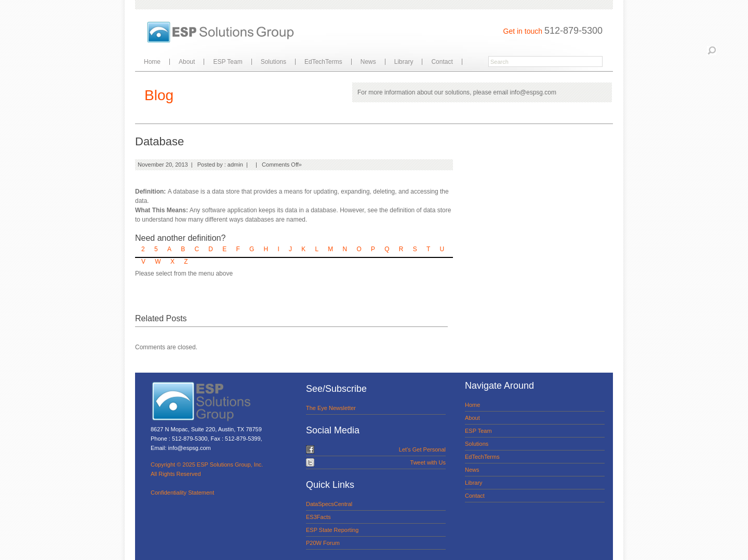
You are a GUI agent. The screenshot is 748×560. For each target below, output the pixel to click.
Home (152, 62)
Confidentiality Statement (182, 493)
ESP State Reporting (332, 530)
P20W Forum (323, 543)
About (187, 62)
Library (404, 62)
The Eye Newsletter (331, 408)
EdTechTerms (323, 62)
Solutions (273, 62)
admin (235, 165)
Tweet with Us (428, 462)
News (368, 62)
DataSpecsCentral (329, 504)
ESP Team (228, 62)
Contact (442, 62)
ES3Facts (318, 517)
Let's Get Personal (422, 449)
